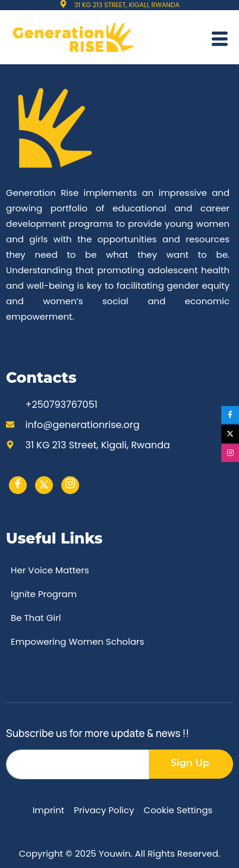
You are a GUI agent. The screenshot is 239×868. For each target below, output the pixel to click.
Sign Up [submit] (190, 763)
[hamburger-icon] (220, 41)
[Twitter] (44, 485)
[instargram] (70, 485)
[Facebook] (18, 485)
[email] (78, 764)
